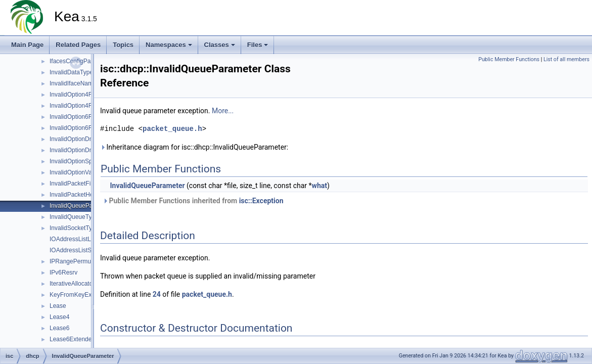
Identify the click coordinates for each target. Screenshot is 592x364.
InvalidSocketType (74, 228)
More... (223, 111)
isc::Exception (261, 201)
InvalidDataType (71, 72)
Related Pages (78, 45)
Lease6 (59, 328)
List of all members (566, 59)
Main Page (27, 45)
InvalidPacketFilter (74, 184)
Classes (220, 45)
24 (157, 294)
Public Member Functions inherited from (193, 201)
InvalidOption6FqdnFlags (83, 128)
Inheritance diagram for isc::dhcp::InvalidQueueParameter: (194, 147)
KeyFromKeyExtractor (79, 295)
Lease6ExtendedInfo (77, 339)
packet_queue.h (172, 129)
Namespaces (169, 45)
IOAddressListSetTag (78, 250)
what (320, 186)
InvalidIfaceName (73, 83)
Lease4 (59, 317)
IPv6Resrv (63, 272)
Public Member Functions (509, 59)
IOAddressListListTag (78, 239)
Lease (58, 306)
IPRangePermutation (78, 261)
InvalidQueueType (74, 217)
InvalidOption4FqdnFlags (83, 106)
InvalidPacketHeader (78, 195)
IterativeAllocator (72, 284)
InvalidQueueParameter (82, 206)
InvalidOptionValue (75, 172)
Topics (123, 45)
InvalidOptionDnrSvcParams (88, 150)
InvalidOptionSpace (76, 161)
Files (258, 45)
